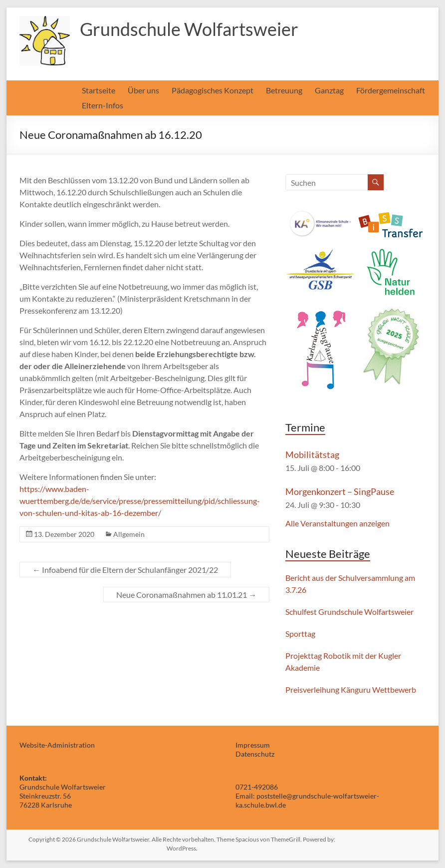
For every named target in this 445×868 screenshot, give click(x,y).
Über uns (143, 90)
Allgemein (129, 534)
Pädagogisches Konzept (213, 90)
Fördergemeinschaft (391, 90)
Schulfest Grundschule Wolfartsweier (349, 612)
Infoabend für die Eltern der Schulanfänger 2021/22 (125, 570)
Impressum (253, 745)
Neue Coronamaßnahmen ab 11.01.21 (186, 595)
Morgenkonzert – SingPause (340, 491)
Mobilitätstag (312, 454)
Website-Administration (57, 745)
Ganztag (329, 90)
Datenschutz (255, 754)
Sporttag (300, 634)
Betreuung (284, 90)
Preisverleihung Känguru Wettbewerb (351, 689)
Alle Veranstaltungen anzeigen (337, 523)
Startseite (99, 90)
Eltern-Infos (103, 105)
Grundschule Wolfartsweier (189, 29)
